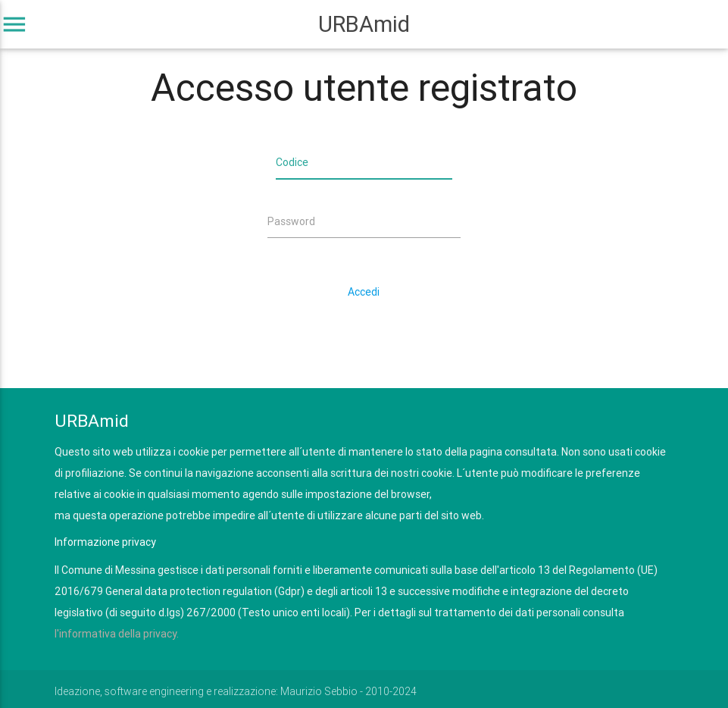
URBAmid (364, 24)
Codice (292, 162)
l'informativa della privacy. (117, 634)
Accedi (364, 292)
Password (291, 221)
